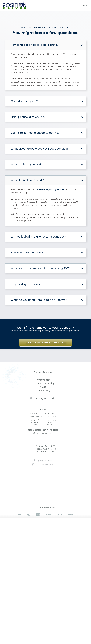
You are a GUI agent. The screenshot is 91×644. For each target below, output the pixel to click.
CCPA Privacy (43, 391)
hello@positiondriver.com (43, 433)
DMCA (43, 387)
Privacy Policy (43, 380)
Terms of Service (43, 372)
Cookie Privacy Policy (43, 383)
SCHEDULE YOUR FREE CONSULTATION (45, 343)
